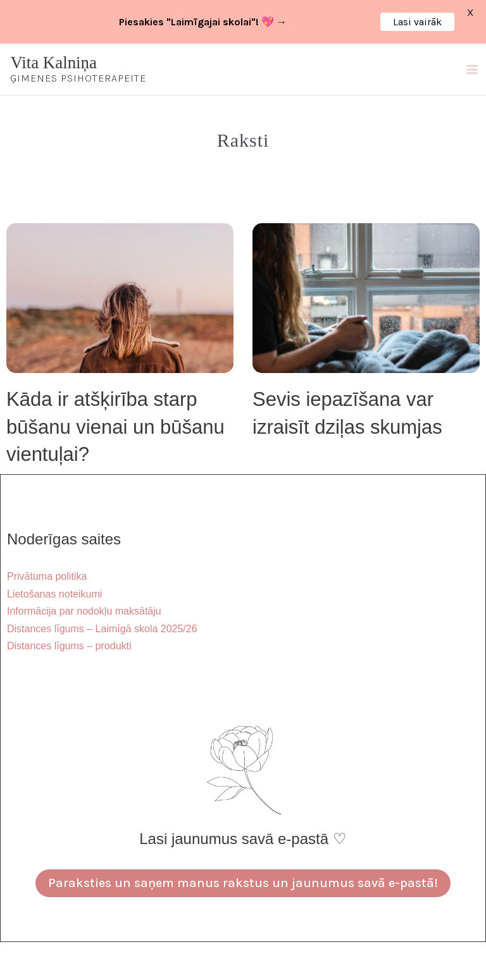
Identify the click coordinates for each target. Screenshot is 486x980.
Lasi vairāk (417, 22)
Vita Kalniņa (54, 63)
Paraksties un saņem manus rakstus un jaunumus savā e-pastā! (243, 883)
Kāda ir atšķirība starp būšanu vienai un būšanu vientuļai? (115, 427)
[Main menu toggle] (472, 69)
